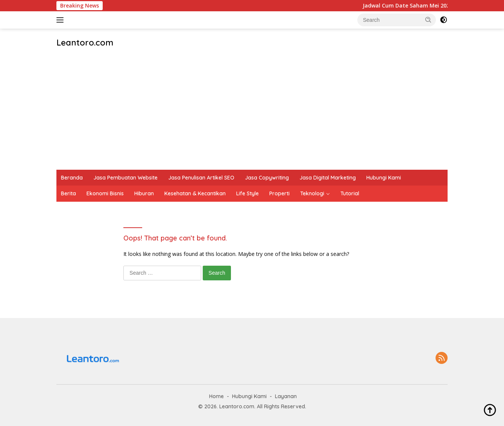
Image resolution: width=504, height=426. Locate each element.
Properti (279, 193)
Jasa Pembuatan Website (125, 178)
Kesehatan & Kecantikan (195, 193)
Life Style (247, 193)
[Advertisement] (252, 113)
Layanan (286, 396)
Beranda (72, 178)
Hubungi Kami (384, 178)
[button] (428, 20)
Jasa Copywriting (267, 178)
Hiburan (144, 193)
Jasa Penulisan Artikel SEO (201, 178)
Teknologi (312, 193)
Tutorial (350, 193)
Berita (68, 193)
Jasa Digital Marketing (328, 178)
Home (216, 396)
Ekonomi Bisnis (105, 193)
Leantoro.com (85, 43)
